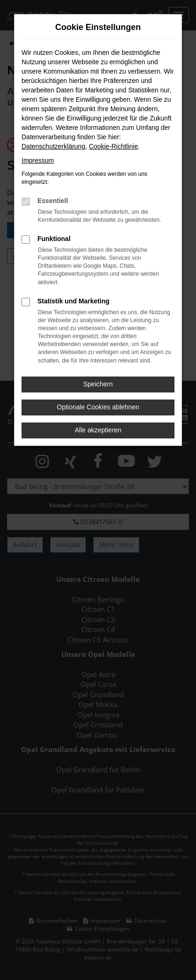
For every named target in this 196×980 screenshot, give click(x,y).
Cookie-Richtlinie (113, 146)
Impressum (38, 160)
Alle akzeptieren (98, 430)
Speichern (98, 384)
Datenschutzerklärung (53, 146)
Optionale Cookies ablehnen (98, 407)
